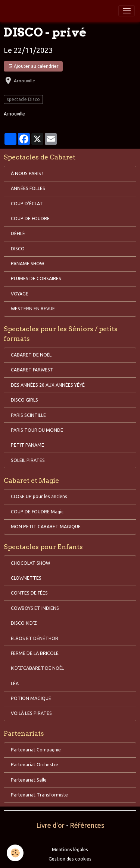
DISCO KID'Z (24, 623)
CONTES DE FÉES (29, 593)
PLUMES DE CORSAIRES (36, 278)
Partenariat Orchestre (35, 765)
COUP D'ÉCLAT (27, 204)
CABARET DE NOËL (31, 355)
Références (87, 825)
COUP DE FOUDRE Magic (37, 512)
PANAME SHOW (27, 264)
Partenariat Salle (29, 780)
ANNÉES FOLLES (28, 188)
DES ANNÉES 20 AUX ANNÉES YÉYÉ (48, 385)
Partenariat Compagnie (36, 750)
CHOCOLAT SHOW (30, 563)
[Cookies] (15, 853)
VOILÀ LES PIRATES (31, 713)
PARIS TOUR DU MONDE (37, 430)
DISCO (18, 249)
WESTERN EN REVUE (33, 309)
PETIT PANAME (27, 445)
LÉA (15, 683)
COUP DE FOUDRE (30, 218)
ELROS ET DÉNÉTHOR (35, 638)
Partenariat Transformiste (39, 795)
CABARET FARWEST (32, 370)
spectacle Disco (23, 99)
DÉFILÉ (18, 233)
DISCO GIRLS (24, 400)
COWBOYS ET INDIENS (35, 608)
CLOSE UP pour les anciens (39, 496)
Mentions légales (70, 850)
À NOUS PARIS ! (27, 173)
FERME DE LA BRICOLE (35, 653)
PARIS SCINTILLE (28, 415)
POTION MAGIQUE (31, 698)
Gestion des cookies (70, 859)
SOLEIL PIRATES (28, 460)
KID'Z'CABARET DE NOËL (37, 668)
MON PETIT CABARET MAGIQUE (46, 527)
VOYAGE (20, 294)
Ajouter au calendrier (33, 66)
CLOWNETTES (26, 578)
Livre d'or (50, 825)
